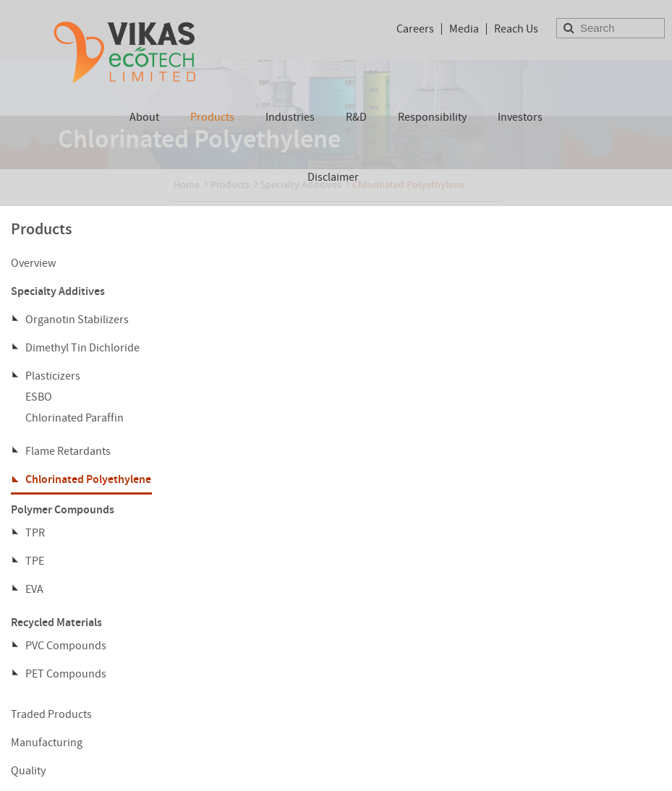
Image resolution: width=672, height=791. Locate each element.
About (144, 117)
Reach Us (516, 29)
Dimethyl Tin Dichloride (82, 348)
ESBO (39, 397)
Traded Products (51, 714)
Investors (520, 117)
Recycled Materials (56, 622)
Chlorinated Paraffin (75, 418)
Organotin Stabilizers (77, 320)
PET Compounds (66, 674)
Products (212, 117)
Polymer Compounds (63, 509)
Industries (290, 117)
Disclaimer (333, 177)
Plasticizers (53, 376)
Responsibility (432, 117)
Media (464, 29)
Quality (28, 771)
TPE (35, 561)
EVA (34, 589)
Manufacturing (47, 743)
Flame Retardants (68, 451)
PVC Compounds (66, 646)
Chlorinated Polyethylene (88, 479)
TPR (35, 533)
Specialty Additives (58, 291)
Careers (415, 29)
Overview (33, 263)
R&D (356, 117)
